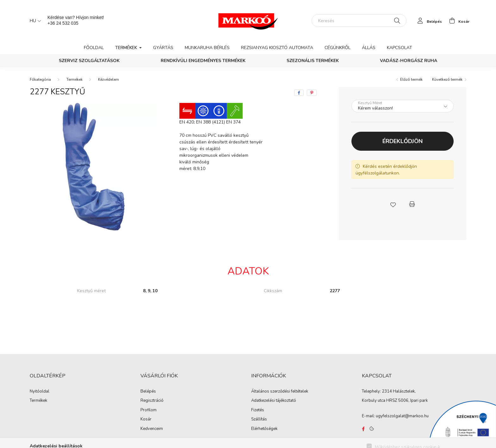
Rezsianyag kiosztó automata (277, 48)
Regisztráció (152, 401)
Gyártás (163, 48)
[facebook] (299, 93)
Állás (369, 48)
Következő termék (447, 79)
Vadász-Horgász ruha (409, 61)
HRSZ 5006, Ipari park (407, 401)
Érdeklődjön (403, 141)
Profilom (149, 410)
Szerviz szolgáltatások (89, 61)
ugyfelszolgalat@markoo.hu (402, 416)
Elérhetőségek (264, 429)
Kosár (146, 420)
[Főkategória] (40, 79)
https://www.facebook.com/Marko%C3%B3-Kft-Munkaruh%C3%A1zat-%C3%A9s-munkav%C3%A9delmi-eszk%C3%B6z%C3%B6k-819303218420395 (363, 429)
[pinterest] (312, 93)
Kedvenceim (152, 429)
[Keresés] (359, 21)
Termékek (74, 79)
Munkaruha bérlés (207, 48)
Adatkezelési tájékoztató (274, 401)
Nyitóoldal (40, 392)
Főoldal (94, 48)
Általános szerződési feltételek (280, 392)
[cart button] (458, 21)
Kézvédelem (108, 79)
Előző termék (411, 79)
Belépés (148, 392)
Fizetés (258, 410)
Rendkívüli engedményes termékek (203, 61)
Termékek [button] (127, 48)
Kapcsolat (400, 48)
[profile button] (428, 21)
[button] (393, 204)
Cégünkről (338, 48)
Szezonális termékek (313, 61)
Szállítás (259, 420)
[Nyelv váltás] (34, 21)
